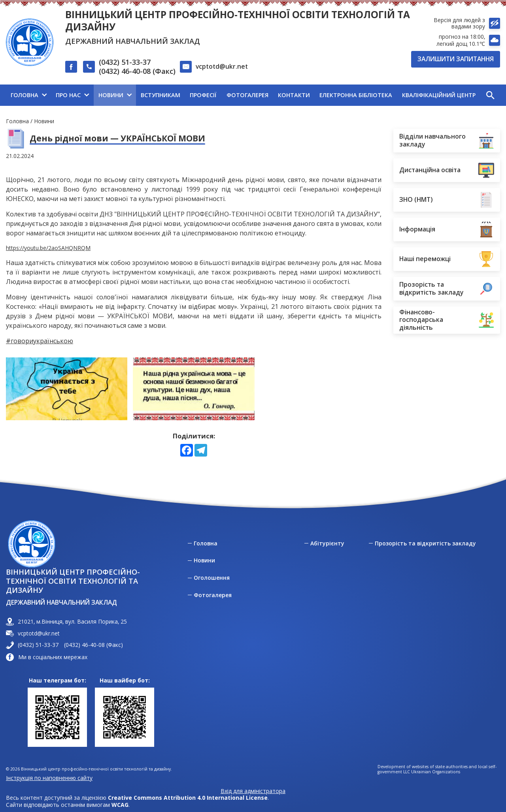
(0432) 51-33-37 (125, 62)
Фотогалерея (213, 595)
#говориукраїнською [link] (40, 341)
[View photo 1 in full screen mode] (194, 389)
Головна (17, 121)
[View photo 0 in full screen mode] (67, 389)
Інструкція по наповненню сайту (49, 778)
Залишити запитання (456, 59)
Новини (44, 121)
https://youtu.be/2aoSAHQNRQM (48, 248)
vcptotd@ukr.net (222, 66)
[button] (490, 95)
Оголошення (212, 578)
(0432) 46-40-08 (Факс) (137, 71)
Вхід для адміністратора (253, 791)
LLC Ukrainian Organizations (432, 772)
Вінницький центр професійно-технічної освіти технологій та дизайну (238, 21)
